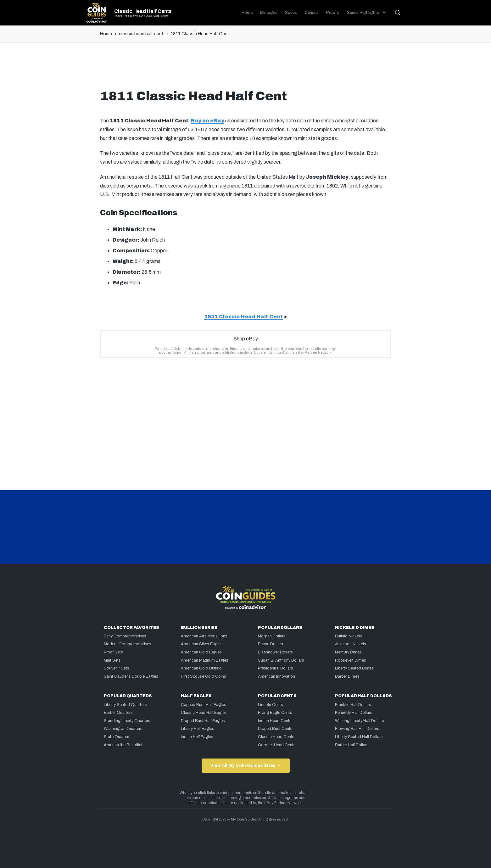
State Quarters (117, 737)
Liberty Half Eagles (198, 729)
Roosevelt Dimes (351, 660)
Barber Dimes (347, 676)
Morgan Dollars (272, 636)
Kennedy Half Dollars (354, 713)
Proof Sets (113, 652)
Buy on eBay (208, 121)
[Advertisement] (246, 68)
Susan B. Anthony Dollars (281, 660)
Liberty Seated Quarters (125, 705)
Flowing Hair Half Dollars (357, 729)
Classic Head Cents (276, 737)
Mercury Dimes (348, 652)
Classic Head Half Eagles (204, 713)
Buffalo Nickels (349, 636)
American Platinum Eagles (205, 660)
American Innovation (276, 676)
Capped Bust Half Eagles (204, 705)
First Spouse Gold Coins (204, 676)
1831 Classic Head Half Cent (243, 317)
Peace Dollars (271, 644)
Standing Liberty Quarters (127, 721)
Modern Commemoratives (128, 644)
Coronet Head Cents (277, 745)
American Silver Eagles (202, 644)
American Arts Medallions (204, 636)
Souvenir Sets (117, 668)
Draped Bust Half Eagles (203, 721)
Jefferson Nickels (351, 644)
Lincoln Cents (271, 705)
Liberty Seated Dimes (354, 668)
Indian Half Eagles (197, 737)
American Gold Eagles (201, 652)
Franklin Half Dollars (353, 705)
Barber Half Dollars (352, 745)
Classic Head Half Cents (143, 11)
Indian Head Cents (275, 721)
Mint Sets (112, 660)
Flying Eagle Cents (275, 713)
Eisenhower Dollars (275, 652)
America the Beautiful (123, 745)
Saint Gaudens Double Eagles (131, 676)
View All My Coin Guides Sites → (245, 765)
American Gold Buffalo (201, 668)
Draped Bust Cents (275, 729)
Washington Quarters (123, 729)
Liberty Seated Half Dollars (359, 737)
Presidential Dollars (276, 668)
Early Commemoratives (125, 636)
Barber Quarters (118, 713)
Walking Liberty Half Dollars (360, 721)
